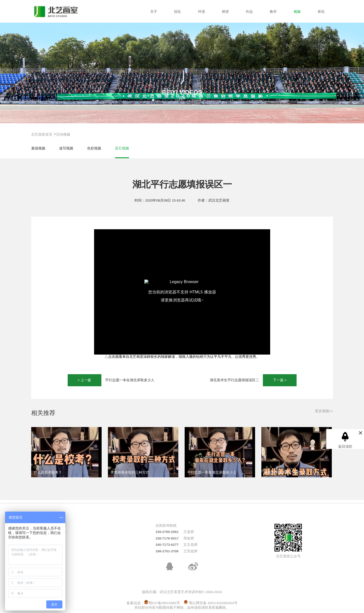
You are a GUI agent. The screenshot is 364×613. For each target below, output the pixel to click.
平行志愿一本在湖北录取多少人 (130, 380)
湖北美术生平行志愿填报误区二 (234, 380)
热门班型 (59, 526)
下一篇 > (280, 380)
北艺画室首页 (42, 135)
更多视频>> (324, 411)
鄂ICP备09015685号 (162, 603)
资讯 (321, 12)
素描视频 (38, 148)
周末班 (57, 545)
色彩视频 (94, 148)
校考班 (57, 538)
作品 (249, 12)
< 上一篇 (85, 380)
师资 (225, 12)
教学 (273, 12)
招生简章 (59, 532)
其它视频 (122, 148)
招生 (178, 12)
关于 (154, 12)
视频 (297, 12)
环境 (201, 12)
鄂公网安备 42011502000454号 (211, 603)
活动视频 (63, 135)
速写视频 (66, 148)
